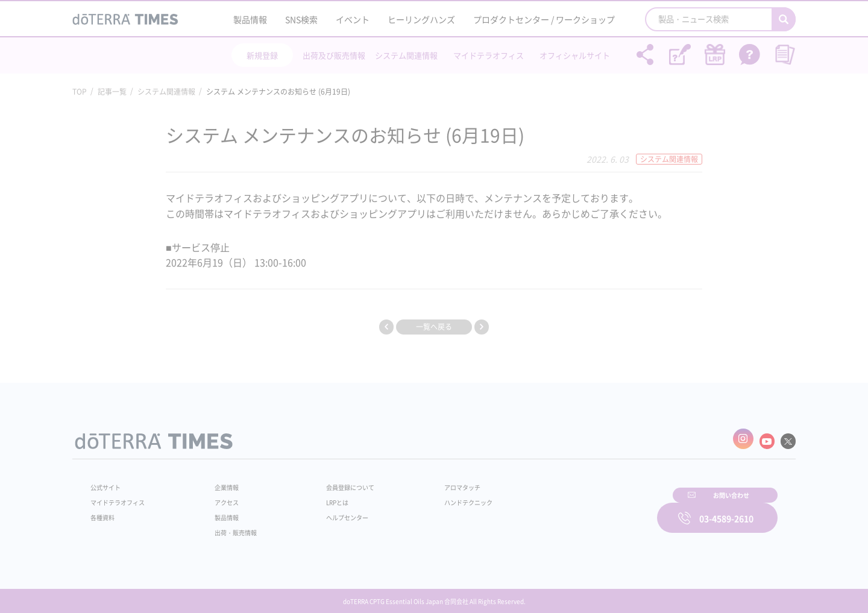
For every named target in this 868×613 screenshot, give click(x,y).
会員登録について (333, 482)
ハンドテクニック (439, 497)
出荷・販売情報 (230, 527)
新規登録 (262, 55)
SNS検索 (301, 19)
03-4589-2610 (726, 510)
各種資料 (105, 512)
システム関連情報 (406, 55)
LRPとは (318, 497)
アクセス (219, 497)
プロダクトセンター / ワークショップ (544, 19)
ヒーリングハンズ (421, 19)
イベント (353, 19)
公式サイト (108, 482)
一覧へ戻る (434, 327)
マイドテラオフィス (489, 55)
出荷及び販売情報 (334, 55)
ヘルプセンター (329, 512)
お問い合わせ (588, 510)
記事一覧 (112, 92)
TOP (80, 92)
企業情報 (219, 482)
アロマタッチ (432, 482)
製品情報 (250, 19)
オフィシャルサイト (575, 55)
